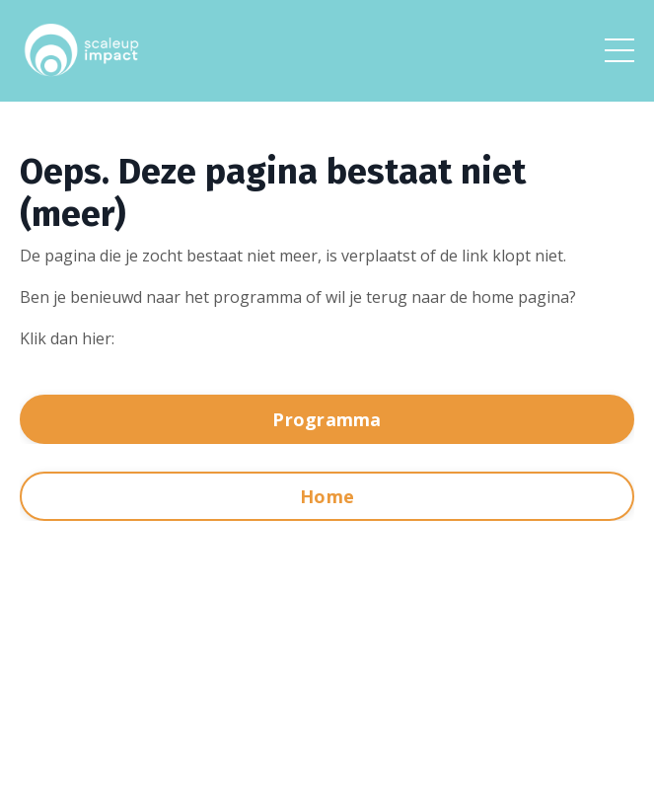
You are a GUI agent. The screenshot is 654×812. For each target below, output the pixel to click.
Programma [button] (327, 419)
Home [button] (327, 496)
